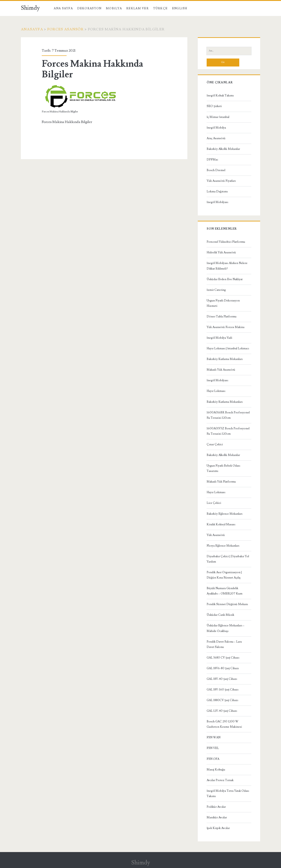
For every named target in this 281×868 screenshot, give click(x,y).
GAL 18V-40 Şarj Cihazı (222, 679)
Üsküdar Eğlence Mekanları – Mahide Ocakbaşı (226, 628)
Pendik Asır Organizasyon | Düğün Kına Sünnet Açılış (224, 575)
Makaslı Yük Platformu (221, 482)
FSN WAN (214, 737)
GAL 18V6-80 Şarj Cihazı (223, 668)
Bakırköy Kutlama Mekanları (225, 359)
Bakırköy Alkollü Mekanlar (223, 149)
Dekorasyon (89, 8)
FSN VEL (213, 748)
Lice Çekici (214, 503)
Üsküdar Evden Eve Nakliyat (225, 279)
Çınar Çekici (215, 444)
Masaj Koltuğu (216, 770)
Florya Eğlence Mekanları (223, 546)
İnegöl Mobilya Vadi (219, 338)
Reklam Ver (138, 8)
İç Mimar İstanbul (218, 117)
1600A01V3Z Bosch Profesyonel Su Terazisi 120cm (228, 431)
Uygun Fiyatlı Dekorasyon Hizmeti (223, 303)
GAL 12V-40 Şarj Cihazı (222, 711)
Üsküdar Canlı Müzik (220, 615)
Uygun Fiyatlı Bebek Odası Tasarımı (223, 468)
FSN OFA (213, 759)
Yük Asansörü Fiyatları (221, 181)
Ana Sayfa (63, 8)
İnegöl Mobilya (216, 128)
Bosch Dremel (216, 170)
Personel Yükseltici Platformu (226, 242)
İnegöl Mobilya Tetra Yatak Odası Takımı (228, 794)
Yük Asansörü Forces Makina (226, 327)
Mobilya (114, 8)
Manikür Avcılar (217, 817)
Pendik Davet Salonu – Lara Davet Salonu (224, 644)
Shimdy (30, 8)
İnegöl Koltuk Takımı (220, 96)
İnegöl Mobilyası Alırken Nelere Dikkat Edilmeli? (227, 266)
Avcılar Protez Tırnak (220, 780)
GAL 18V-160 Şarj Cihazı (223, 690)
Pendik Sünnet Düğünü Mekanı (227, 604)
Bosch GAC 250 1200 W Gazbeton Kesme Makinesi (224, 724)
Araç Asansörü (216, 138)
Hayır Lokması (216, 391)
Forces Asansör (65, 29)
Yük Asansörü (216, 535)
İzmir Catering (216, 290)
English (180, 8)
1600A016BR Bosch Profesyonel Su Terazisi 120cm (228, 415)
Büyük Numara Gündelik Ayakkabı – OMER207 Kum (225, 591)
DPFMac (212, 160)
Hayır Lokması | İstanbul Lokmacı (228, 348)
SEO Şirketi (214, 106)
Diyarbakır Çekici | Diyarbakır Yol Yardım (228, 559)
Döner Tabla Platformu (222, 317)
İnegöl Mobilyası (217, 202)
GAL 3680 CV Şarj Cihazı (223, 658)
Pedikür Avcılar (216, 807)
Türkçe (160, 8)
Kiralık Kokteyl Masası (221, 524)
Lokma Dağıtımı (217, 192)
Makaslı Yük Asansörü (221, 370)
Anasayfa (32, 29)
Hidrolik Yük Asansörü (221, 252)
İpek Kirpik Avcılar (218, 828)
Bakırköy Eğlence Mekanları (225, 514)
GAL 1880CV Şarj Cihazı (222, 700)
